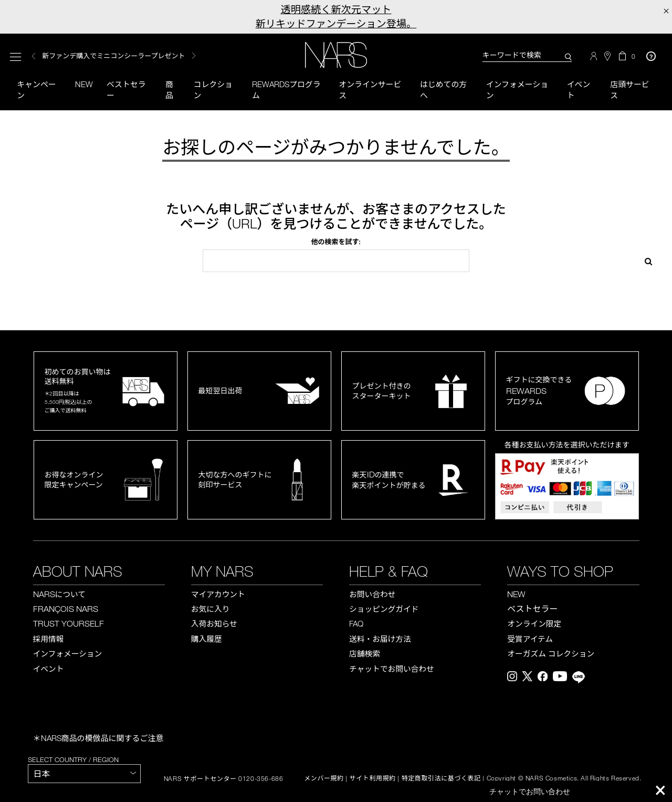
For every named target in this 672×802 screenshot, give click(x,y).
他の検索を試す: (336, 242)
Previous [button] (34, 56)
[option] (133, 56)
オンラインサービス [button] (370, 90)
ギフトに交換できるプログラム (539, 391)
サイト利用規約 (373, 779)
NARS (59, 594)
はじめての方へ (444, 90)
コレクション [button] (213, 90)
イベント (579, 90)
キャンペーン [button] (36, 90)
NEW (516, 594)
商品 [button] (169, 90)
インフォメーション (517, 90)
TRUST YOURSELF (69, 624)
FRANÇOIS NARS (66, 609)
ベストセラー (126, 90)
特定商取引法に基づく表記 (441, 779)
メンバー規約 (324, 779)
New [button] (84, 84)
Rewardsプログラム (286, 90)
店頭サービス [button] (630, 90)
